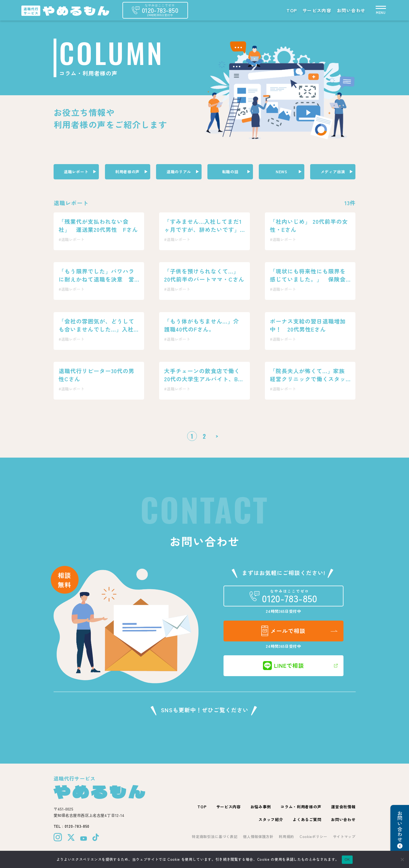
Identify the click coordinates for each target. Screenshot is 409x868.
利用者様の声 (127, 172)
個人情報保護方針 (258, 836)
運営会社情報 (343, 807)
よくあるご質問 (307, 819)
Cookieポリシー (313, 836)
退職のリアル (179, 172)
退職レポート (76, 172)
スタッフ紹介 (271, 819)
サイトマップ (344, 836)
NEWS (282, 172)
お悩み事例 (261, 807)
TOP (292, 10)
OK (347, 860)
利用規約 (286, 836)
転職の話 (230, 172)
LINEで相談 (283, 666)
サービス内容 (317, 10)
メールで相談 (283, 631)
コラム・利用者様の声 (301, 807)
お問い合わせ (351, 10)
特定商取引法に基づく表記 (215, 836)
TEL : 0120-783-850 (72, 826)
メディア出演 (333, 172)
